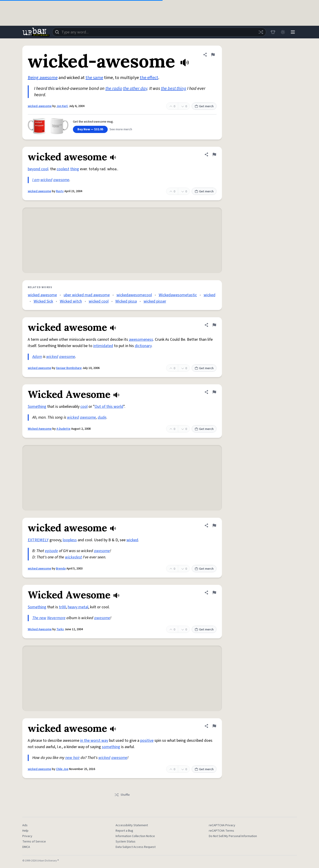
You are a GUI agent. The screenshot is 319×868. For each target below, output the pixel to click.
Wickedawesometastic (178, 295)
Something (37, 407)
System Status (126, 842)
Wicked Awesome (40, 429)
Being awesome (43, 78)
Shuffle (122, 795)
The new (39, 618)
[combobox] (159, 32)
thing (75, 169)
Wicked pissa (126, 301)
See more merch (121, 129)
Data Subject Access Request (136, 847)
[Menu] (293, 32)
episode (51, 551)
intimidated (103, 346)
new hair (72, 758)
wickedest (73, 557)
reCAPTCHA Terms (221, 831)
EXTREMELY (38, 540)
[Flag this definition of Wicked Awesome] (214, 392)
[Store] (273, 32)
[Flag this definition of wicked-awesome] (213, 55)
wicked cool (99, 301)
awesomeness (141, 339)
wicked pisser (155, 301)
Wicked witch (71, 301)
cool (84, 407)
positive (147, 741)
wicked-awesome (40, 106)
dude (102, 417)
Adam (37, 357)
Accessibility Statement (132, 825)
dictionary (143, 346)
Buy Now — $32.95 (90, 129)
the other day (135, 89)
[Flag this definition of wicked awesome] (214, 154)
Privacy (27, 836)
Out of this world (109, 407)
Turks (60, 629)
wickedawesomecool (134, 295)
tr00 (62, 607)
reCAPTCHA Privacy (222, 825)
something (111, 747)
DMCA (26, 847)
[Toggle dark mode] (283, 32)
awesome (61, 180)
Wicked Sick (43, 301)
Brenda (61, 569)
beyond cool (38, 169)
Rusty (60, 191)
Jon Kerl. (62, 106)
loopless (70, 540)
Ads (25, 825)
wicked (46, 180)
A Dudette (63, 429)
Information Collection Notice (135, 836)
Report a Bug (124, 831)
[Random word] (261, 32)
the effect (149, 78)
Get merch (204, 106)
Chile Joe (62, 769)
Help (25, 831)
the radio (114, 89)
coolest (63, 169)
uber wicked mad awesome (87, 295)
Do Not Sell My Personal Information (233, 836)
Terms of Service (34, 842)
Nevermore (56, 618)
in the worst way (94, 741)
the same (94, 78)
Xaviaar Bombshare (69, 368)
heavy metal (78, 607)
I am (36, 180)
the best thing (174, 89)
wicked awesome (40, 191)
